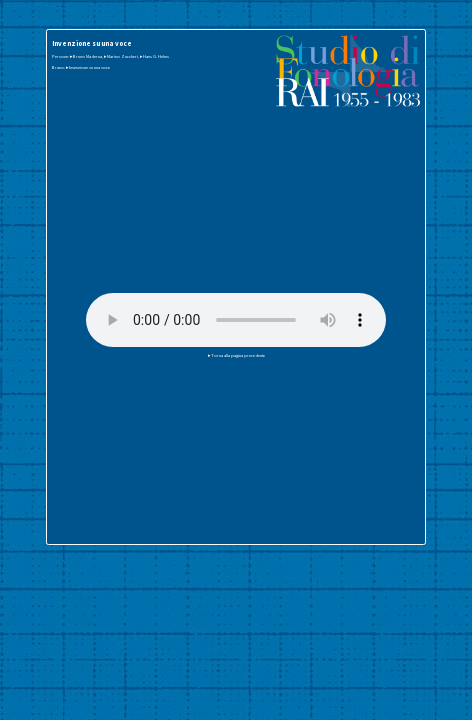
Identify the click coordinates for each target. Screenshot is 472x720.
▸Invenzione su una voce (88, 67)
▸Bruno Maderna (86, 56)
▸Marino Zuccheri (121, 56)
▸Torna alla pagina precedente (236, 355)
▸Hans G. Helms (154, 56)
